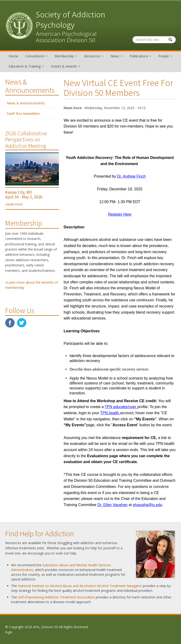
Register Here (120, 214)
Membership (66, 56)
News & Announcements (26, 103)
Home (13, 56)
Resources (94, 56)
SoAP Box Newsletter (23, 113)
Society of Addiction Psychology (71, 20)
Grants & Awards (66, 66)
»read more (14, 204)
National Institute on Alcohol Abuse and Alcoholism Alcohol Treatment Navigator (80, 586)
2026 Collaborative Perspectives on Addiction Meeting (26, 140)
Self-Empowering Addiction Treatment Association (56, 597)
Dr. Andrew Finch (131, 176)
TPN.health (110, 413)
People (165, 56)
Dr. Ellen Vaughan (112, 505)
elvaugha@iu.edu (147, 505)
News (117, 56)
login (9, 632)
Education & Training (26, 66)
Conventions (36, 56)
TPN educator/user (120, 407)
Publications (140, 56)
